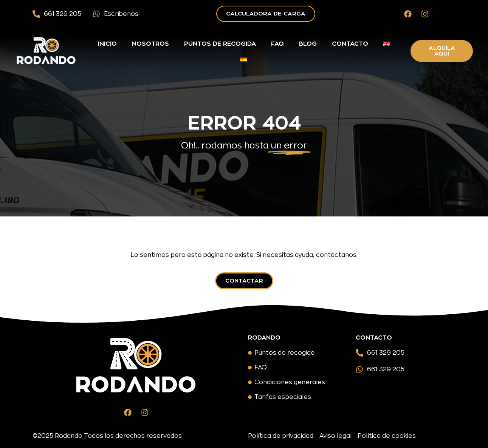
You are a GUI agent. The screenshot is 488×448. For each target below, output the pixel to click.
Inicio (107, 44)
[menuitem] (387, 44)
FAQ (277, 44)
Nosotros (150, 44)
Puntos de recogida (220, 44)
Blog (308, 44)
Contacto (350, 44)
